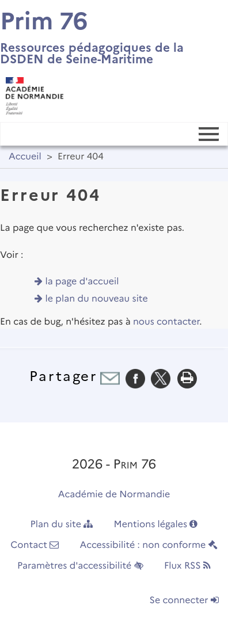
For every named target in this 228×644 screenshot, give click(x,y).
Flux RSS (187, 566)
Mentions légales (156, 525)
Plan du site (62, 525)
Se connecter (184, 601)
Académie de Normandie (114, 495)
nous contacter (166, 322)
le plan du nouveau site (97, 299)
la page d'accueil (82, 282)
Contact (35, 545)
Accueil (25, 157)
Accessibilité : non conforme (149, 545)
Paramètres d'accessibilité (80, 566)
